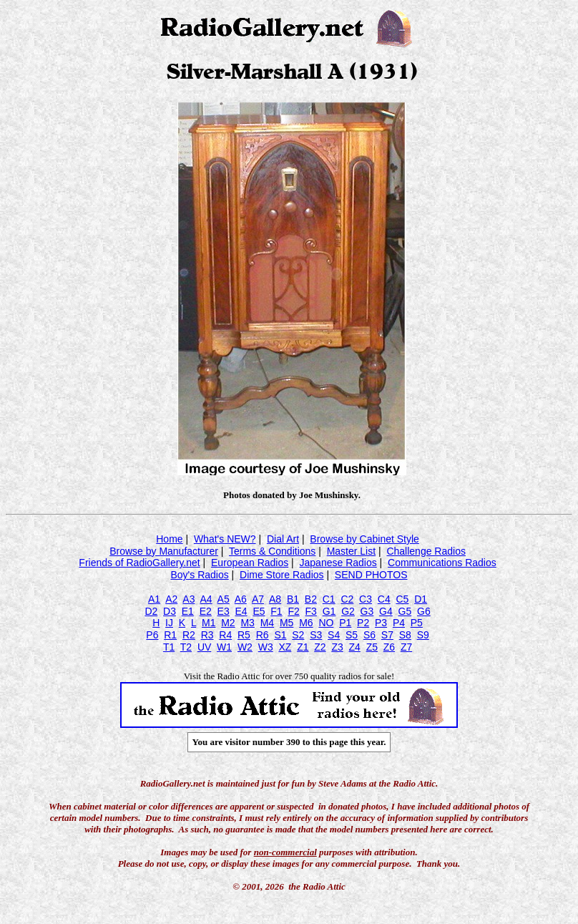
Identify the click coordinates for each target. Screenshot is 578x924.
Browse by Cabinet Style (364, 539)
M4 (267, 623)
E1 (188, 611)
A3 (188, 599)
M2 (228, 623)
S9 (423, 635)
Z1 (303, 647)
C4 (384, 599)
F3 (311, 611)
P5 (417, 623)
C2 (347, 599)
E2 (206, 611)
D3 (170, 611)
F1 (276, 611)
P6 (152, 635)
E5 (259, 611)
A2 (171, 599)
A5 (224, 599)
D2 (151, 611)
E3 (224, 611)
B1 (293, 599)
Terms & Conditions (272, 551)
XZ (285, 647)
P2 (363, 623)
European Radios (250, 563)
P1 (345, 623)
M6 (306, 623)
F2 (293, 611)
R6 (263, 635)
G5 (405, 611)
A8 (275, 599)
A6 (241, 599)
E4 (241, 611)
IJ (169, 623)
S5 (352, 635)
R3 (207, 635)
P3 (381, 623)
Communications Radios (442, 563)
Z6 (389, 647)
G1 (329, 611)
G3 (367, 611)
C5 (402, 599)
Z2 (320, 647)
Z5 (372, 647)
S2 (298, 635)
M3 (247, 623)
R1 (170, 635)
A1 (154, 599)
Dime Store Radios (282, 575)
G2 (348, 611)
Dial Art (283, 539)
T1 (169, 647)
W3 (266, 647)
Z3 (337, 647)
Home (169, 539)
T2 (186, 647)
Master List (351, 551)
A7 (258, 599)
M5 (286, 623)
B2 (311, 599)
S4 (334, 635)
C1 (329, 599)
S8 (405, 635)
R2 (189, 635)
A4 (206, 599)
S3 (316, 635)
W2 (245, 647)
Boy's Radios (199, 575)
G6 (424, 611)
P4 (399, 623)
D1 (421, 599)
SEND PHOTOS (371, 575)
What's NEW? (225, 539)
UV (204, 647)
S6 (369, 635)
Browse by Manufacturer (164, 551)
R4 (225, 635)
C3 (366, 599)
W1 (224, 647)
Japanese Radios (338, 563)
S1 (280, 635)
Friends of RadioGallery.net (139, 563)
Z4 (355, 647)
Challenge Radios (426, 551)
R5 (244, 635)
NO (326, 623)
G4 (386, 611)
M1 (209, 623)
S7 (387, 635)
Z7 (406, 647)
